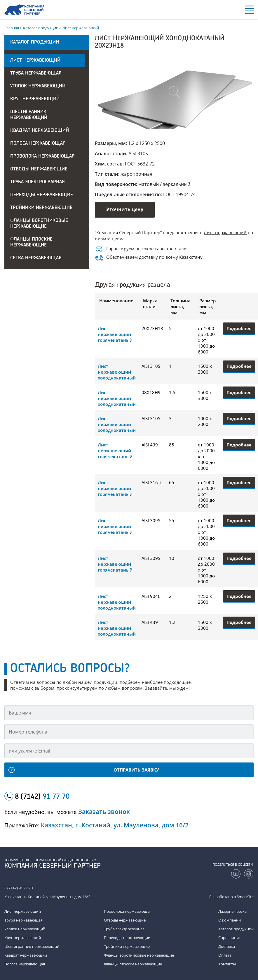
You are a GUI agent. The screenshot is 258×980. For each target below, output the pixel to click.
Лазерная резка (232, 911)
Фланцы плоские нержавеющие (31, 242)
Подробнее (239, 328)
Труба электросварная (38, 182)
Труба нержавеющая (36, 73)
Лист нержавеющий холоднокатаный (117, 372)
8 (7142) (42, 797)
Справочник (230, 938)
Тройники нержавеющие (41, 208)
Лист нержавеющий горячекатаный (115, 334)
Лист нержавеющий (35, 61)
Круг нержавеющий (35, 99)
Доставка (227, 946)
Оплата (225, 955)
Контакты (227, 964)
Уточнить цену (125, 209)
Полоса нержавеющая (38, 144)
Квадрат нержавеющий (40, 131)
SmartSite (245, 897)
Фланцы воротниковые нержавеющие (39, 224)
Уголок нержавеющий (38, 86)
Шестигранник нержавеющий (29, 115)
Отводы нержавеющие (39, 169)
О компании (230, 920)
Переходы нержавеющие (42, 195)
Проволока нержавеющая (42, 156)
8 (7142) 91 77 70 (19, 888)
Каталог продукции (236, 929)
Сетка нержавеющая (36, 258)
